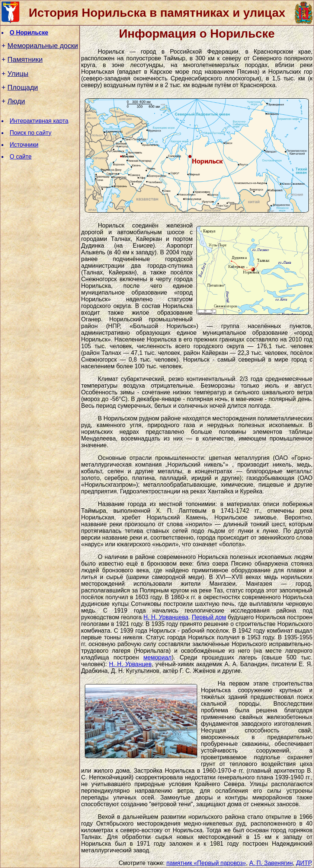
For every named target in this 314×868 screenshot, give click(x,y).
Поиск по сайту (31, 133)
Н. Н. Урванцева (166, 617)
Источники (24, 145)
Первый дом (209, 617)
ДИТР (304, 863)
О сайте (21, 157)
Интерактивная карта (39, 121)
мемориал (157, 657)
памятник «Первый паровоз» (206, 863)
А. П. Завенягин (271, 863)
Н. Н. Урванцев (130, 664)
